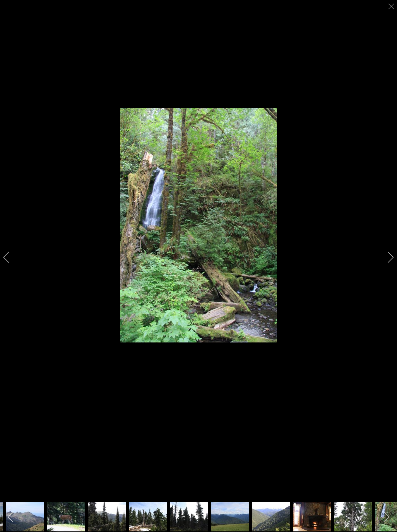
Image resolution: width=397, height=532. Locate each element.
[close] (392, 6)
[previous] (10, 257)
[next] (387, 257)
